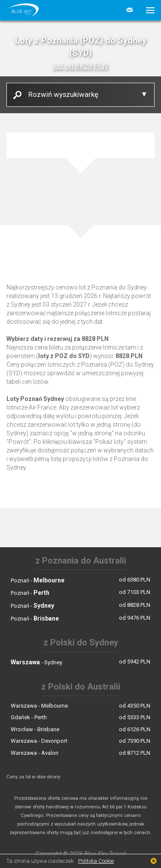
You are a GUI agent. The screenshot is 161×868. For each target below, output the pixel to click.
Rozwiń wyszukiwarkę (60, 94)
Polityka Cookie (96, 861)
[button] (147, 10)
